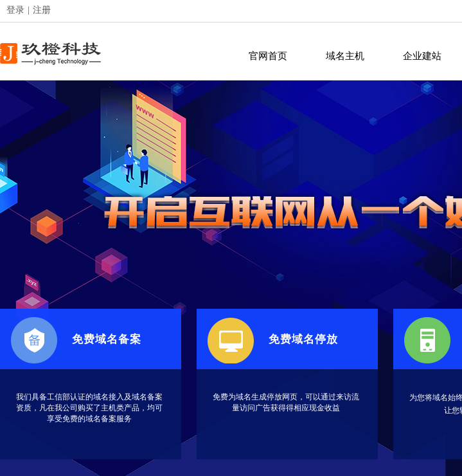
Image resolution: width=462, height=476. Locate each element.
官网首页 (268, 56)
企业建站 (422, 56)
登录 (15, 10)
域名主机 (345, 56)
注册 (42, 10)
